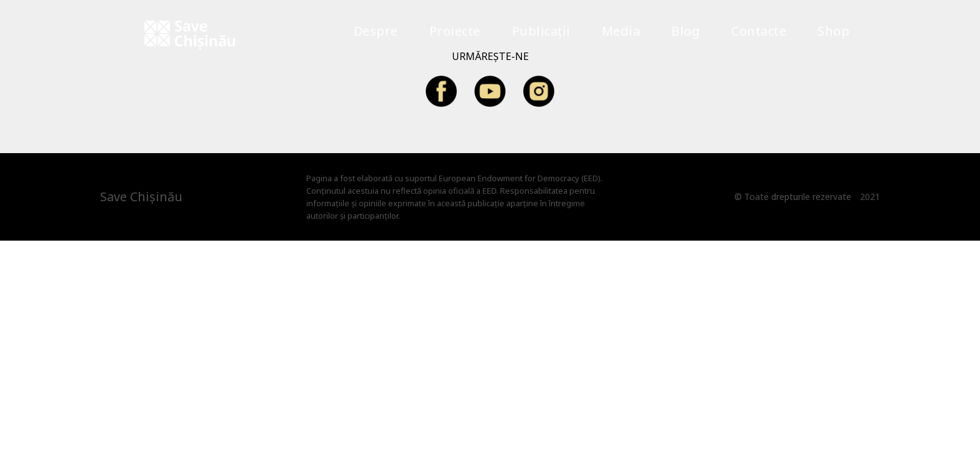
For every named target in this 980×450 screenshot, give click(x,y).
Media (621, 31)
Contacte (759, 31)
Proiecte (455, 31)
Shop (833, 31)
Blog (686, 31)
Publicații (541, 31)
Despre (376, 31)
